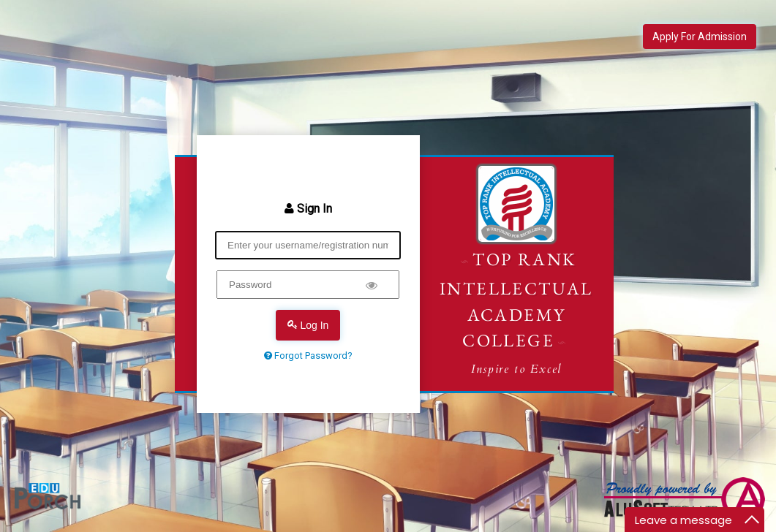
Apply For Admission (700, 37)
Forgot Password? (308, 356)
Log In (308, 325)
